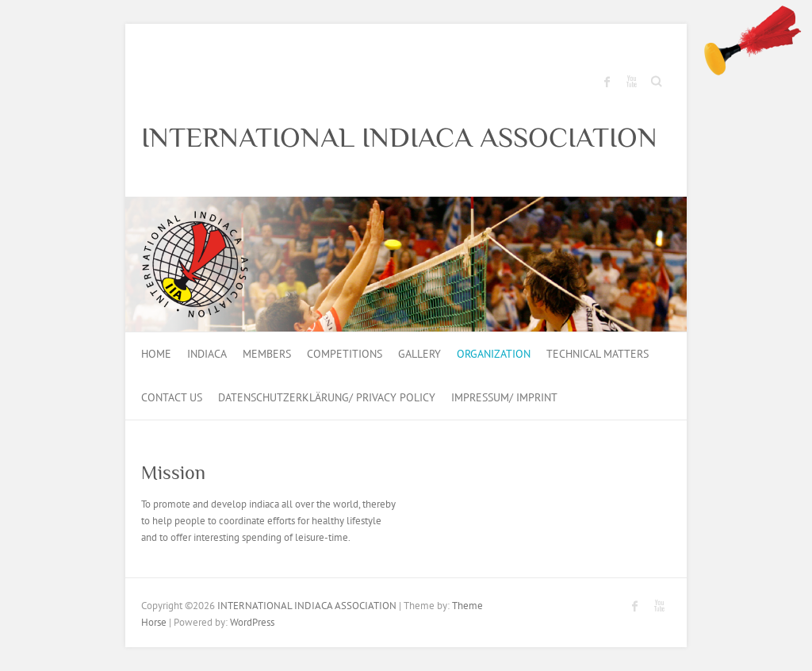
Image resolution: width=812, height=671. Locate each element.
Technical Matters (598, 354)
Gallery (419, 354)
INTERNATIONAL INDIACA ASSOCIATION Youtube (631, 82)
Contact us (172, 397)
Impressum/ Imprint (504, 397)
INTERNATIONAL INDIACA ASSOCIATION (399, 137)
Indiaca (207, 354)
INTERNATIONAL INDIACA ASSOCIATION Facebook (607, 82)
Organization (494, 354)
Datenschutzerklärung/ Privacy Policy (327, 397)
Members (267, 354)
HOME (156, 354)
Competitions (345, 354)
